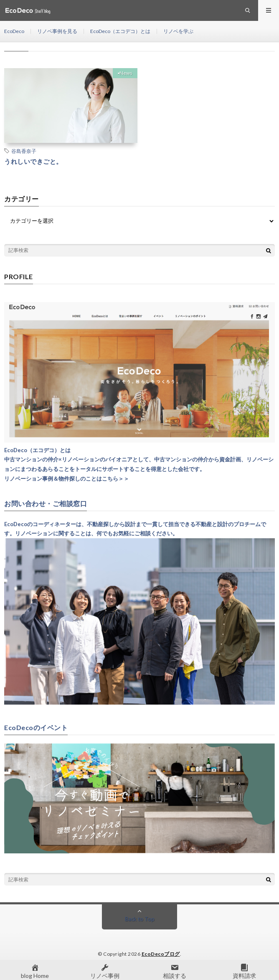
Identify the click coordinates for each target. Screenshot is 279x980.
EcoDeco (14, 31)
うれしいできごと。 (33, 161)
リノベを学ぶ (178, 31)
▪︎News (125, 73)
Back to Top (140, 919)
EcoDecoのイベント (36, 728)
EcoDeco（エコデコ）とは (120, 31)
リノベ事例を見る (57, 31)
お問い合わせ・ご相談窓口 (46, 504)
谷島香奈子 (24, 151)
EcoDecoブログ (161, 954)
